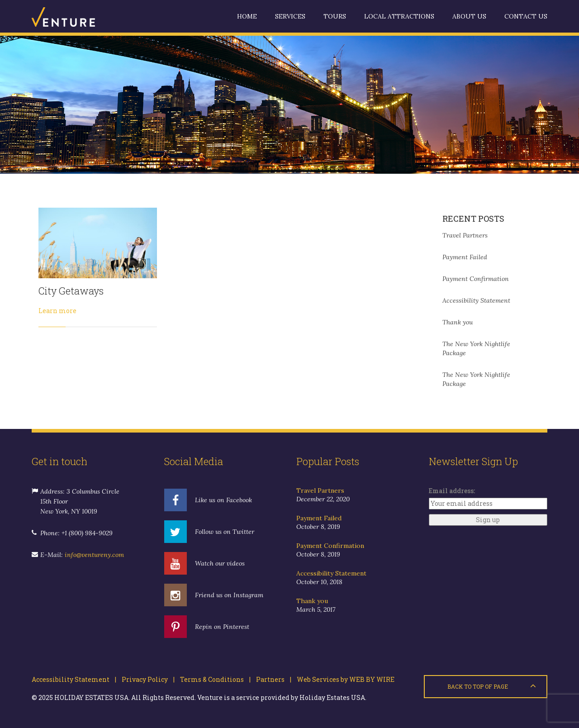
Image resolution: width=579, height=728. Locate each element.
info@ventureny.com (94, 555)
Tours (335, 16)
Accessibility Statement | (74, 679)
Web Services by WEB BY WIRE (343, 679)
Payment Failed (465, 257)
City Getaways (71, 291)
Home (247, 16)
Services (290, 16)
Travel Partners (465, 235)
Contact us (526, 16)
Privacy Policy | (145, 679)
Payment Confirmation (476, 279)
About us (469, 16)
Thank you (458, 322)
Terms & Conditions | (213, 679)
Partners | (271, 679)
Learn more (57, 311)
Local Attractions (399, 16)
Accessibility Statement (476, 300)
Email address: (452, 491)
